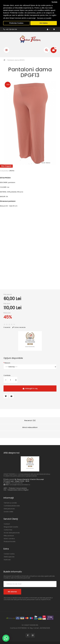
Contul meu (8, 529)
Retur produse (9, 535)
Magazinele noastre (11, 526)
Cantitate (7, 375)
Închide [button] (55, 2)
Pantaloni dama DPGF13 (16, 59)
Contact (7, 523)
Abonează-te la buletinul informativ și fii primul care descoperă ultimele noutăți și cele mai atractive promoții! (29, 576)
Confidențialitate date (12, 505)
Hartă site (7, 559)
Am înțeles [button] (44, 23)
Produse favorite (10, 541)
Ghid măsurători (30, 427)
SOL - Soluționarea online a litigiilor (16, 489)
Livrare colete (8, 511)
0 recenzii (7, 327)
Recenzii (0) (30, 420)
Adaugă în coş (30, 388)
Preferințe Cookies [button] (16, 23)
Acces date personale (12, 532)
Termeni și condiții (10, 502)
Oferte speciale (9, 556)
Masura (7, 362)
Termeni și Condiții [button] (44, 18)
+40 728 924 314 (10, 29)
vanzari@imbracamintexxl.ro (20, 484)
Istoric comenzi (9, 538)
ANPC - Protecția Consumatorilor (15, 488)
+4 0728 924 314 (17, 482)
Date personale (9, 508)
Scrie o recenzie (19, 327)
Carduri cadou (9, 553)
